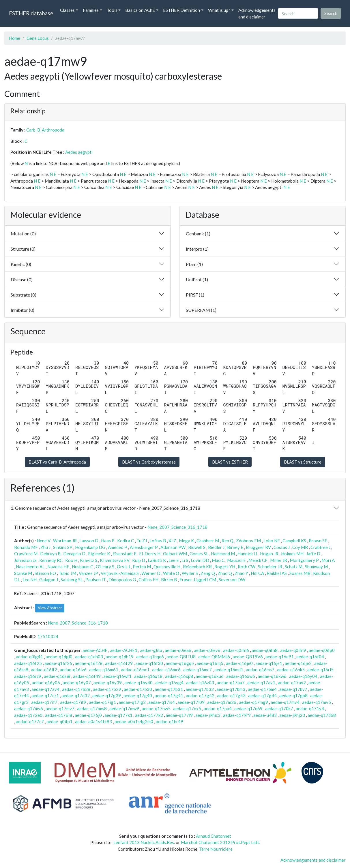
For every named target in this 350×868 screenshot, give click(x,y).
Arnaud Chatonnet (214, 836)
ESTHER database (31, 13)
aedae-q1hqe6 (150, 657)
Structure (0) (23, 249)
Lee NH (30, 580)
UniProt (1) (197, 279)
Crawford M (26, 554)
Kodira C (126, 541)
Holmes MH (292, 554)
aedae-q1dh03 (89, 657)
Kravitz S (89, 560)
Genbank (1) (198, 234)
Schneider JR (270, 567)
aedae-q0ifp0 (322, 650)
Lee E (174, 560)
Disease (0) (22, 279)
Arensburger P (144, 547)
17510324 (48, 636)
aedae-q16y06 (46, 683)
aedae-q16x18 (148, 676)
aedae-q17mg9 (253, 702)
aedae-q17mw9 (124, 708)
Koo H (71, 560)
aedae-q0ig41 (29, 657)
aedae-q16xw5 (241, 676)
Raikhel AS (277, 573)
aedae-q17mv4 (285, 702)
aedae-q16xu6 (210, 676)
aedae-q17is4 (162, 702)
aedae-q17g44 (262, 695)
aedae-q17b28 (76, 689)
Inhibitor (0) (23, 310)
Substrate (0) (24, 295)
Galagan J (49, 580)
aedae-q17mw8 (92, 708)
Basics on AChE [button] (140, 10)
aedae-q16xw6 (272, 676)
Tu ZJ (142, 541)
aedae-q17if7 (44, 702)
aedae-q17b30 (138, 689)
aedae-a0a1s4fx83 (93, 721)
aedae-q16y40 (138, 683)
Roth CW (247, 567)
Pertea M (142, 567)
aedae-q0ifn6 (236, 650)
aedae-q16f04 (310, 657)
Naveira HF (58, 567)
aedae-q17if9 (73, 702)
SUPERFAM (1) (201, 310)
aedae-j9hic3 (208, 715)
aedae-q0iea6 (178, 650)
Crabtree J (320, 547)
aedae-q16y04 (303, 676)
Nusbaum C (83, 567)
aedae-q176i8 (59, 715)
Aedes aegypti (79, 152)
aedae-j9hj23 (292, 715)
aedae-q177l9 (179, 715)
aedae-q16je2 (298, 663)
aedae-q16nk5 (291, 670)
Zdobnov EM (248, 541)
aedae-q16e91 (280, 657)
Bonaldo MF (26, 547)
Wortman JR (65, 541)
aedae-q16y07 (77, 683)
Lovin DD (200, 560)
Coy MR (300, 547)
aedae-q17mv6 (29, 708)
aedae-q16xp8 (179, 676)
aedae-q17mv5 (317, 702)
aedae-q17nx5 (187, 708)
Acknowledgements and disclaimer (257, 13)
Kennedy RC (51, 560)
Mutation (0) (23, 234)
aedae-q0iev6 (207, 650)
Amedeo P (118, 547)
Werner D (151, 573)
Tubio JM (67, 573)
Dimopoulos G (122, 580)
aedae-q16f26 (58, 663)
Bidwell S (197, 547)
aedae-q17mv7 (60, 708)
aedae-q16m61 (104, 670)
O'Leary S (105, 567)
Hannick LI (247, 554)
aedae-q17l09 (191, 702)
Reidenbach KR (197, 567)
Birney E (235, 547)
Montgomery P (304, 560)
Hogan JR (269, 554)
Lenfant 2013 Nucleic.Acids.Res (144, 842)
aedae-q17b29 (107, 689)
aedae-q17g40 (138, 695)
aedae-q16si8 (57, 676)
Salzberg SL (72, 580)
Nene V (44, 541)
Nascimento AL (30, 567)
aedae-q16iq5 (210, 663)
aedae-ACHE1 (124, 650)
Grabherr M (208, 541)
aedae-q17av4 (45, 689)
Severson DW (232, 580)
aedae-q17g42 (200, 695)
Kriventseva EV (115, 560)
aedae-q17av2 (292, 683)
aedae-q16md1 (229, 670)
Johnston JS (25, 560)
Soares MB (300, 573)
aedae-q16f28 (89, 663)
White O (171, 573)
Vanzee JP (88, 573)
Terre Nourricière (216, 849)
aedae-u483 (265, 715)
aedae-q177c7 (30, 721)
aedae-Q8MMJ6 (214, 657)
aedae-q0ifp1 (59, 721)
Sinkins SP (63, 547)
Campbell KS (294, 541)
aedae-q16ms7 (260, 670)
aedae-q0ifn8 (265, 650)
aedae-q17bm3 (231, 689)
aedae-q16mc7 (198, 670)
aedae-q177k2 (149, 715)
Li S (185, 560)
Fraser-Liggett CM (198, 580)
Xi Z (172, 541)
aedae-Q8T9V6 (248, 657)
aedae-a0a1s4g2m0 (134, 721)
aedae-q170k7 (279, 708)
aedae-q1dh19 (120, 657)
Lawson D (89, 541)
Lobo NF (272, 541)
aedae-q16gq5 (180, 663)
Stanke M (23, 573)
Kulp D (139, 560)
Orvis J (123, 567)
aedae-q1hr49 (170, 721)
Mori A (328, 560)
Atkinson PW (173, 547)
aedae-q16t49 (87, 676)
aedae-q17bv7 (293, 689)
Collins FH (148, 580)
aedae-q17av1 (261, 683)
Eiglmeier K (99, 554)
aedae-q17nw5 (156, 708)
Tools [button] (112, 10)
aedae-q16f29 (119, 663)
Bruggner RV (258, 547)
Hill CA (257, 573)
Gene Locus (38, 38)
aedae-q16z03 (200, 683)
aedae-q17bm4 (262, 689)
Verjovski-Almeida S (120, 573)
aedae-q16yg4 (169, 683)
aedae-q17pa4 (218, 708)
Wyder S (190, 573)
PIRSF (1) (195, 295)
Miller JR (279, 560)
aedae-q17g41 (169, 695)
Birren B (169, 580)
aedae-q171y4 (310, 708)
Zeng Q (208, 573)
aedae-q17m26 (222, 702)
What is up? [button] (219, 10)
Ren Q (228, 541)
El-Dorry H (150, 554)
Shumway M (316, 567)
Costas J (282, 547)
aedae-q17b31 (169, 689)
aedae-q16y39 (108, 683)
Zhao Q (225, 573)
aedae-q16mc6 (166, 670)
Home (15, 38)
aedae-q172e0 (28, 715)
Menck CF (258, 560)
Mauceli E (236, 560)
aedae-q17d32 (76, 695)
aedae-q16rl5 (320, 670)
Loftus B (158, 541)
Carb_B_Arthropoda (45, 130)
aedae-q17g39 (107, 695)
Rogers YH (225, 567)
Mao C (218, 560)
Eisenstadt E (125, 554)
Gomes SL (199, 554)
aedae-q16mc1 (135, 670)
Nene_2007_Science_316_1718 (177, 527)
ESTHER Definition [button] (181, 10)
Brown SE (318, 541)
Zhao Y (241, 573)
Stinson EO (45, 573)
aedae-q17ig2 (132, 702)
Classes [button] (67, 10)
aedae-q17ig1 (102, 702)
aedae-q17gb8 (293, 695)
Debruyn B (50, 554)
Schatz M (294, 567)
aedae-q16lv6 (73, 670)
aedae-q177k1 (118, 715)
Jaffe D (313, 554)
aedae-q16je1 (269, 663)
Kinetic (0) (21, 264)
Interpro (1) (197, 249)
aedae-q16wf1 (117, 676)
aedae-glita (151, 650)
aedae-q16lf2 (44, 670)
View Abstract (50, 608)
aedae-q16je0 (239, 663)
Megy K (186, 541)
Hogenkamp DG (90, 547)
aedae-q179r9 (237, 715)
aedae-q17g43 (231, 695)
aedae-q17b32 (200, 689)
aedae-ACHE (95, 650)
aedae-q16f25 (28, 663)
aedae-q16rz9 (28, 676)
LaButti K (157, 560)
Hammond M (223, 554)
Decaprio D (74, 554)
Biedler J (216, 547)
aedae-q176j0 (88, 715)
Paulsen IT (96, 580)
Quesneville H (167, 567)
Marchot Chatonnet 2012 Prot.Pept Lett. (220, 842)
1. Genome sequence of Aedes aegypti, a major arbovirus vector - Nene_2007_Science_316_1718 (105, 508)
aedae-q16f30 (149, 663)
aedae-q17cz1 (45, 695)
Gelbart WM (175, 554)
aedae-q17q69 (248, 708)
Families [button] (91, 10)
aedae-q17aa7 (231, 683)
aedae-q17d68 (322, 715)
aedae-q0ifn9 (293, 650)
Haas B (108, 541)
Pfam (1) (194, 264)
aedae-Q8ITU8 (181, 657)
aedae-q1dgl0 (59, 657)
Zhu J (45, 547)
